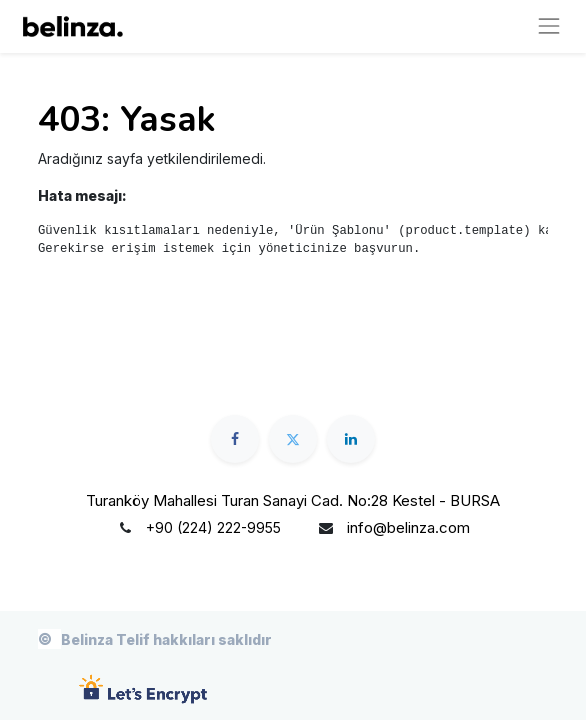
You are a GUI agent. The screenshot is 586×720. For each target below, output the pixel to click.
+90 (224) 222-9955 (213, 527)
